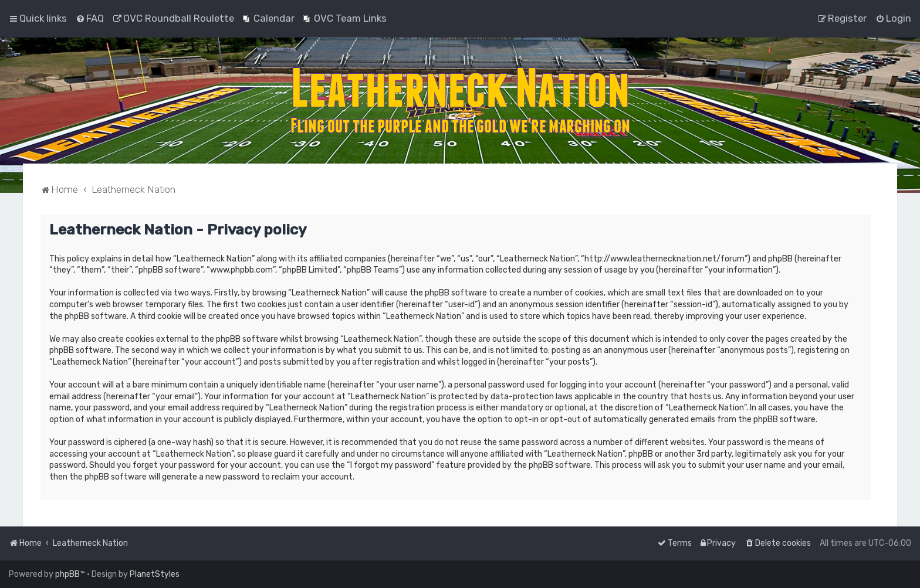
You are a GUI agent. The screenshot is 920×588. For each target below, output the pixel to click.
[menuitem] (90, 18)
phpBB (67, 574)
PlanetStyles (155, 574)
